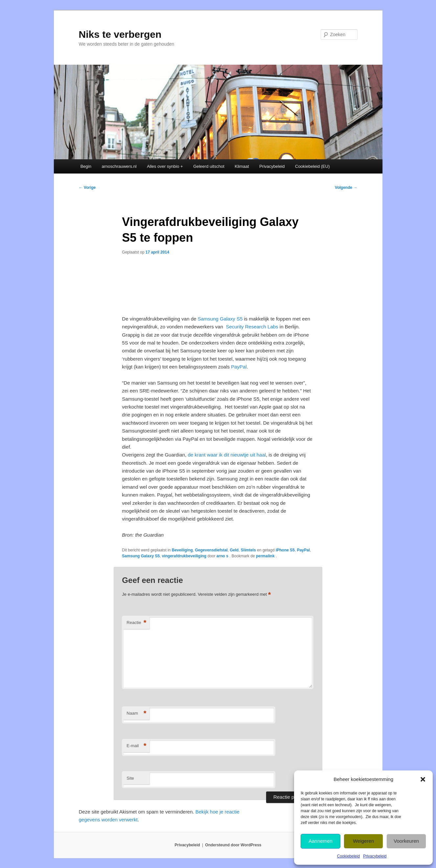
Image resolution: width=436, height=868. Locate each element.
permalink (266, 556)
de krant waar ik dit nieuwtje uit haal (227, 455)
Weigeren (363, 841)
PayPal (239, 367)
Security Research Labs (252, 327)
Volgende (346, 188)
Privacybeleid (375, 856)
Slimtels (248, 550)
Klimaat (242, 166)
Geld (234, 550)
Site (130, 778)
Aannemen (321, 841)
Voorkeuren (406, 841)
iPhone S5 (285, 550)
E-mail (136, 746)
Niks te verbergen (120, 34)
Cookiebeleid (348, 856)
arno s (223, 556)
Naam (136, 713)
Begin (86, 166)
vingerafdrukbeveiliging (184, 556)
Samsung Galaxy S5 (220, 319)
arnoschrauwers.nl (119, 166)
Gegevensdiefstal (211, 550)
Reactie (136, 623)
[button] (423, 779)
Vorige (87, 188)
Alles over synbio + (165, 166)
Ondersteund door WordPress (233, 845)
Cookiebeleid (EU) (312, 166)
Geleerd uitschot (209, 166)
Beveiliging (182, 550)
